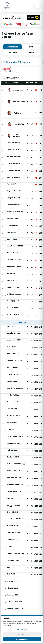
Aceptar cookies (22, 639)
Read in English (22, 630)
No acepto (22, 634)
